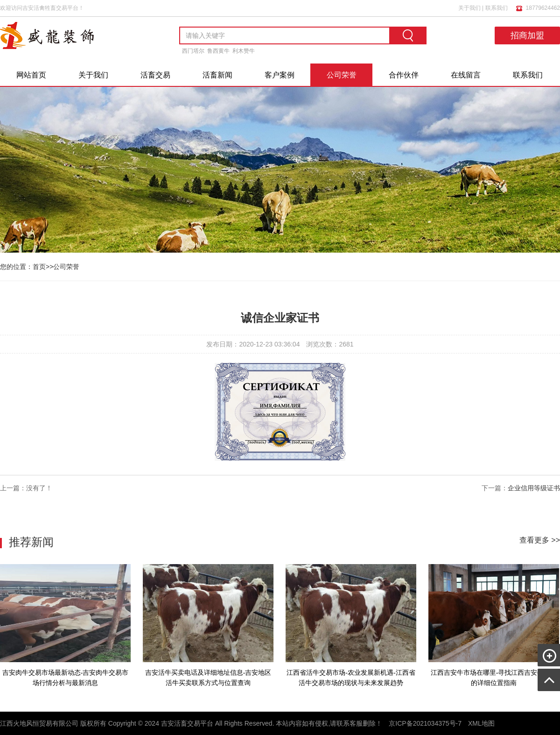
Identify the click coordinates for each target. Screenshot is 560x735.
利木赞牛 (244, 51)
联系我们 (497, 8)
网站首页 (31, 75)
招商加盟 (527, 35)
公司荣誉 (342, 75)
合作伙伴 (404, 75)
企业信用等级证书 (534, 488)
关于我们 (469, 8)
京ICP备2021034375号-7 (425, 723)
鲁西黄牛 (218, 51)
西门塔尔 (193, 51)
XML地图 (481, 723)
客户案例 (280, 75)
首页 (39, 267)
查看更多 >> (540, 540)
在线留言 (466, 75)
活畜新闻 (217, 75)
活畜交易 (155, 75)
